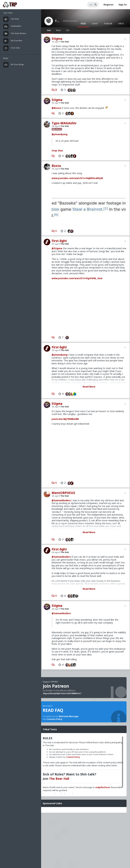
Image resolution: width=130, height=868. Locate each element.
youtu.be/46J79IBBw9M (65, 419)
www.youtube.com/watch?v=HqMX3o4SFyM (77, 178)
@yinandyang (59, 134)
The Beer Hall (59, 779)
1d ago (55, 42)
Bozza (56, 166)
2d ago (55, 103)
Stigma (57, 39)
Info (121, 24)
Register (109, 5)
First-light (59, 241)
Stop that (57, 151)
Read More (89, 387)
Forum (108, 24)
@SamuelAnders (61, 500)
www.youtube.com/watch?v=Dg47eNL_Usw (77, 278)
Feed (83, 24)
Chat (95, 24)
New (58, 30)
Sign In (123, 5)
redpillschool (102, 787)
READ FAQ (53, 710)
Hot (49, 30)
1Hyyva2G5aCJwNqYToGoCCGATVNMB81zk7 (62, 693)
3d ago (55, 496)
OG (68, 30)
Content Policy (55, 719)
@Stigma (57, 248)
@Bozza (56, 108)
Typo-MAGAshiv (64, 123)
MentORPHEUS (63, 493)
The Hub (57, 21)
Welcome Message (69, 716)
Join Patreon (56, 686)
